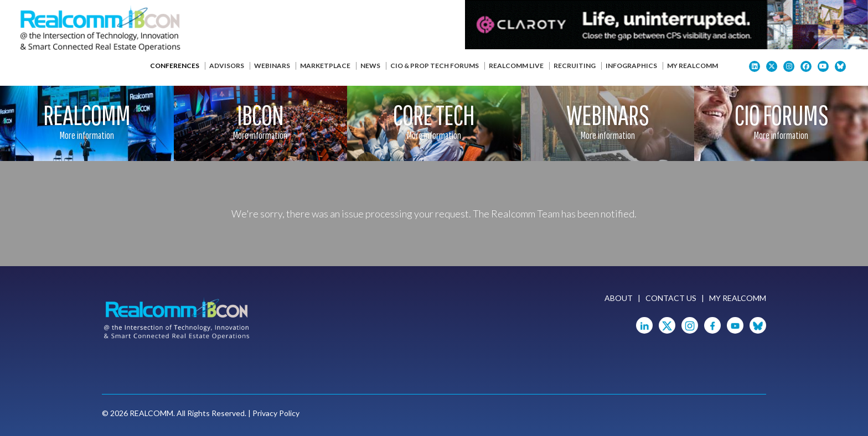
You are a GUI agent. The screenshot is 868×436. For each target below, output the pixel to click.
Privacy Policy (276, 413)
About (619, 298)
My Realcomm (693, 66)
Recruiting (575, 66)
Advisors (227, 66)
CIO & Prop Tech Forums (435, 66)
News (370, 66)
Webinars (272, 66)
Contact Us (671, 298)
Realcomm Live (516, 66)
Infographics (631, 66)
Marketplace (325, 66)
